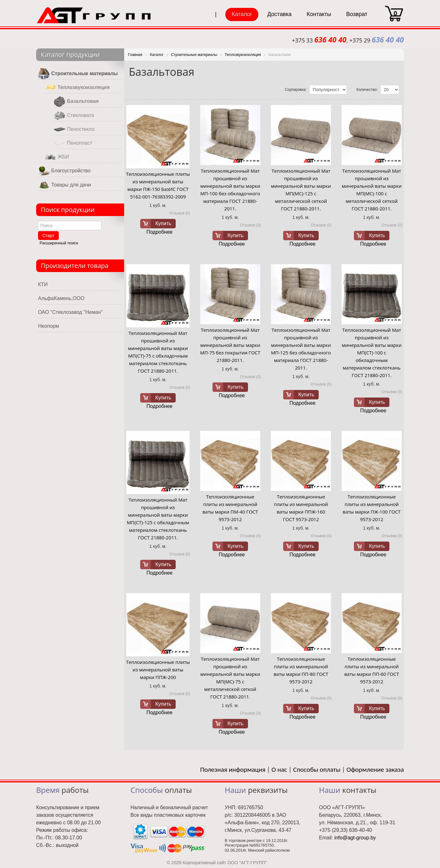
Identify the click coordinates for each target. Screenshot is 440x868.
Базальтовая (76, 101)
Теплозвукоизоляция (77, 88)
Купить (163, 223)
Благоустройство (64, 171)
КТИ (43, 284)
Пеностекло (74, 129)
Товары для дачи (64, 185)
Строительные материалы (78, 74)
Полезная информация (233, 770)
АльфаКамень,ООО (61, 298)
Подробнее (159, 232)
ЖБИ (57, 157)
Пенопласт (73, 143)
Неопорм (49, 326)
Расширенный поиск (59, 243)
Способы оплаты (317, 770)
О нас (279, 770)
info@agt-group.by (355, 838)
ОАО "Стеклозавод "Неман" (70, 312)
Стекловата (74, 116)
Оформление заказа (375, 770)
